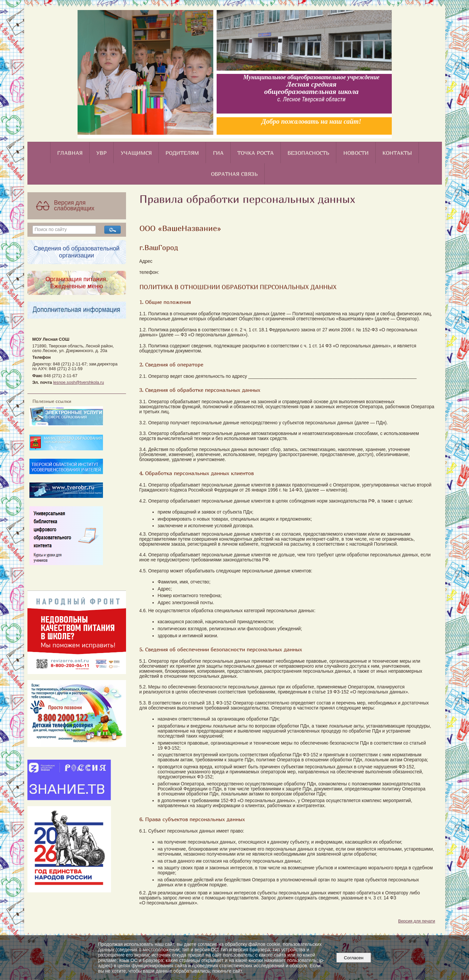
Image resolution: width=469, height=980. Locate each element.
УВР (101, 153)
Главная (70, 153)
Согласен (354, 958)
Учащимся (136, 153)
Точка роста (256, 153)
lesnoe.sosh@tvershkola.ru (79, 383)
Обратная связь (234, 174)
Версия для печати (417, 921)
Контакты (397, 153)
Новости (356, 153)
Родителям (182, 153)
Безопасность (308, 153)
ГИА (218, 153)
